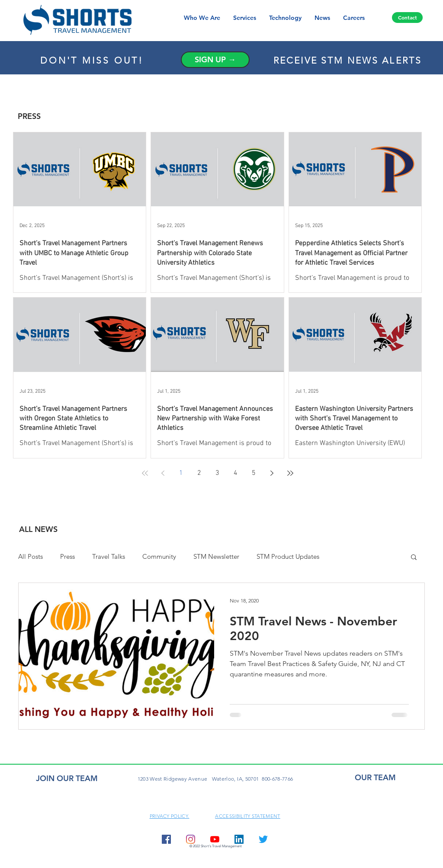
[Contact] (407, 18)
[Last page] (290, 473)
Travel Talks (109, 556)
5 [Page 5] (254, 473)
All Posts (30, 556)
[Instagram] (191, 839)
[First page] (145, 473)
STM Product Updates (288, 556)
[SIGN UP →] (215, 60)
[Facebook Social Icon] (166, 839)
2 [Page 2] (199, 473)
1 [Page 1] (181, 473)
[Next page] (272, 473)
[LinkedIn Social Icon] (239, 839)
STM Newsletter (216, 556)
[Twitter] (263, 839)
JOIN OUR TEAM (67, 778)
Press (67, 556)
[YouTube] (215, 839)
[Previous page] (163, 473)
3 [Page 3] (217, 473)
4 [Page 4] (236, 473)
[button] (414, 558)
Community (159, 556)
